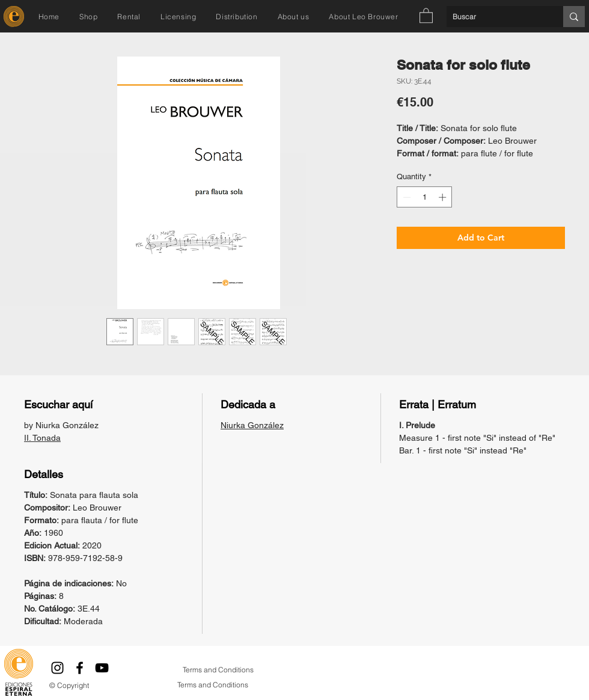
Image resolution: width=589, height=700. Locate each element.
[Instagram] (57, 668)
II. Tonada (42, 438)
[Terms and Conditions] (218, 670)
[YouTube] (102, 668)
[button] (426, 15)
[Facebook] (80, 668)
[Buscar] (495, 17)
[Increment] (444, 197)
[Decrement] (406, 197)
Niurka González (252, 425)
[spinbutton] (425, 197)
